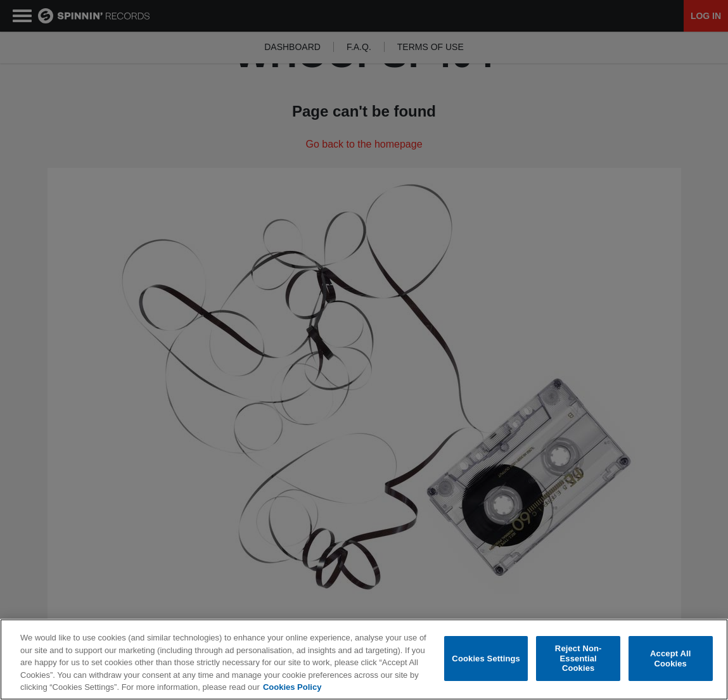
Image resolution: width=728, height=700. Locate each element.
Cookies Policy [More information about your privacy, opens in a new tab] (292, 687)
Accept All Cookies (670, 659)
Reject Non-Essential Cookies (578, 658)
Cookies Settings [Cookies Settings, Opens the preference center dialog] (486, 659)
